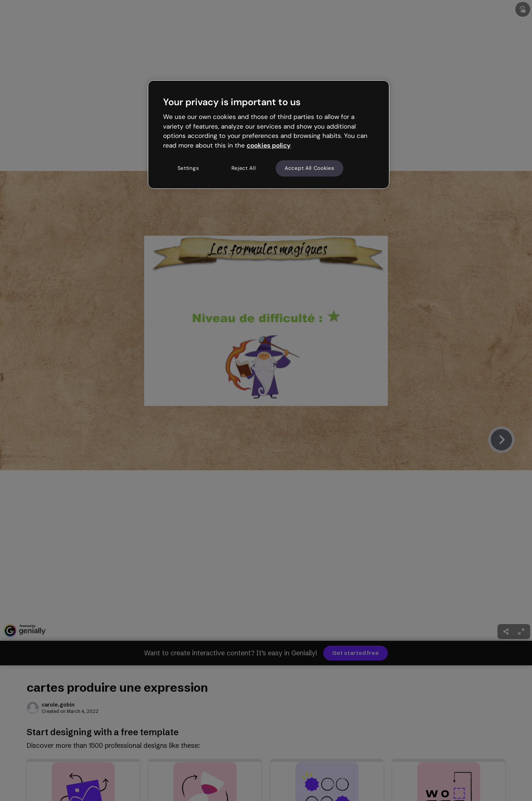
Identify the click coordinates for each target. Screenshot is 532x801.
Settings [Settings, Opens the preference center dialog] (188, 168)
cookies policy (269, 145)
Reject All (244, 168)
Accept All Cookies (309, 168)
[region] (269, 135)
